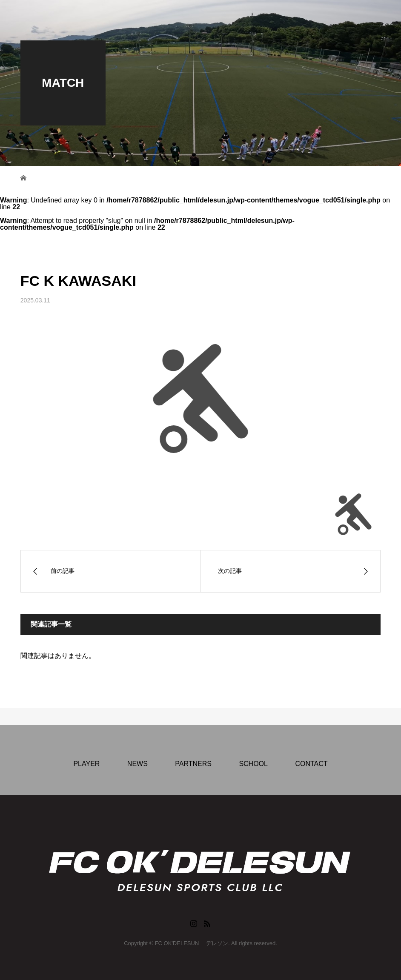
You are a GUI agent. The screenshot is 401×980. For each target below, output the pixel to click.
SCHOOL (253, 764)
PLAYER (86, 764)
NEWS (137, 764)
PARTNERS (193, 764)
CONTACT (311, 764)
